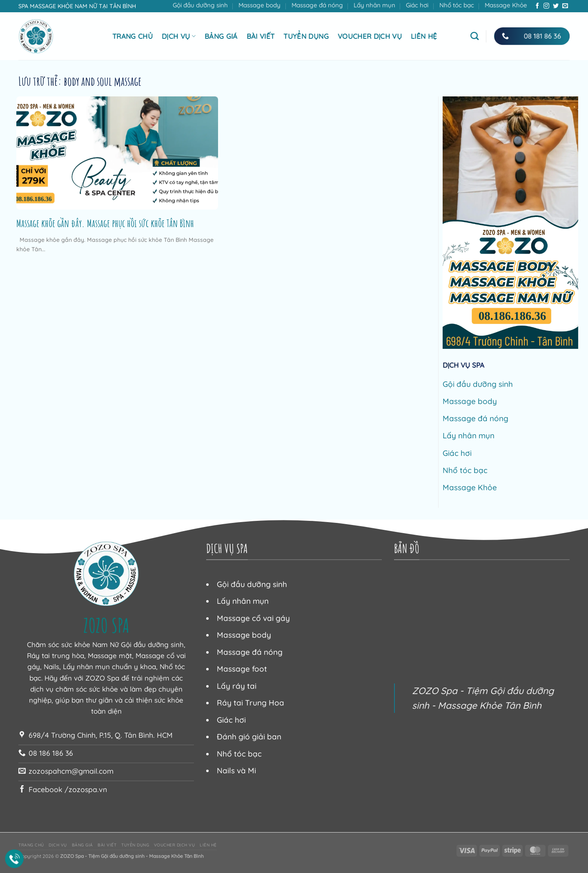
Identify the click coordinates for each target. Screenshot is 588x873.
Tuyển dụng (306, 36)
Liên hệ (424, 36)
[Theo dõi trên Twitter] (556, 6)
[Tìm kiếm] (474, 36)
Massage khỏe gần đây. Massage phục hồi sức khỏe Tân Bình (105, 223)
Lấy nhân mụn (374, 5)
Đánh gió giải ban (249, 737)
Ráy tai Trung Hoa (251, 703)
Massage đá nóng (317, 5)
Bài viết (261, 36)
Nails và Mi (236, 770)
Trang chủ (133, 36)
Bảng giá (221, 36)
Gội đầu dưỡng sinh (200, 5)
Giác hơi (417, 5)
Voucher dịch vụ (370, 36)
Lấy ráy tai (237, 686)
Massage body (259, 5)
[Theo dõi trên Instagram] (546, 6)
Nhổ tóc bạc (457, 5)
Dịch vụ (179, 36)
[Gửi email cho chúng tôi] (565, 6)
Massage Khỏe (506, 5)
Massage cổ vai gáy (253, 618)
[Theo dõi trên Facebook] (537, 6)
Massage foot (242, 669)
